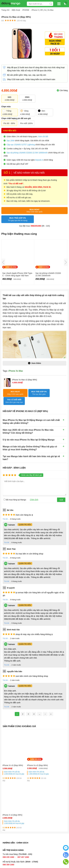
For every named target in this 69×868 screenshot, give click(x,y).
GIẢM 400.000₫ (33, 751)
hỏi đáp (21, 21)
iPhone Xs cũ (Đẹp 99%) (33, 758)
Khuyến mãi (10, 131)
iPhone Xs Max (16, 371)
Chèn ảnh (34, 491)
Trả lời (5, 511)
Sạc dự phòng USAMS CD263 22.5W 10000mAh (48, 274)
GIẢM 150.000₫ (11, 267)
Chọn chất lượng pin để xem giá (16, 118)
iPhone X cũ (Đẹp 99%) (54, 758)
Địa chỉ (6, 837)
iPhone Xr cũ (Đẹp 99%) (10, 758)
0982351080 (36, 226)
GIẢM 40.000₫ (44, 267)
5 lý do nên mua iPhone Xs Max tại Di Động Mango (29, 432)
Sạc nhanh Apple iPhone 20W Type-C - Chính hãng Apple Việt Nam (17, 274)
